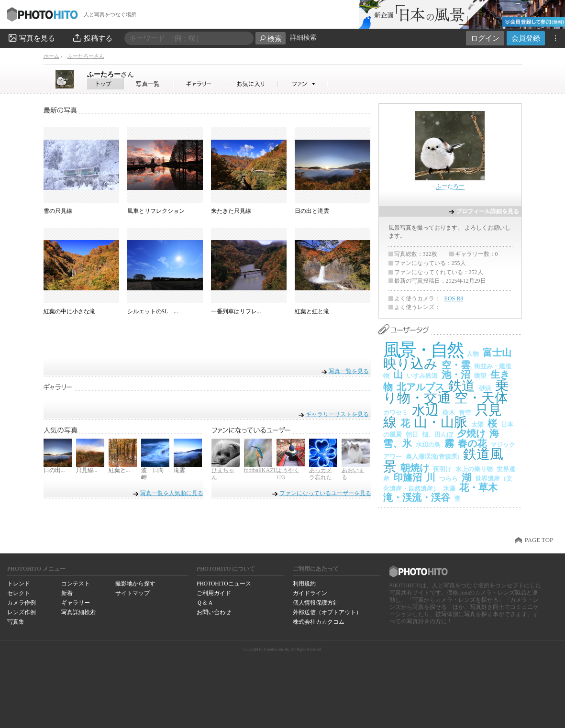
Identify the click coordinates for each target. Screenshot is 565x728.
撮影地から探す (135, 584)
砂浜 (485, 388)
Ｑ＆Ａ (205, 603)
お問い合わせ (214, 612)
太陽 (477, 425)
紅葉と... (119, 470)
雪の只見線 (58, 211)
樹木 (449, 413)
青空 (465, 413)
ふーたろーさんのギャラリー (199, 84)
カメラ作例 (22, 603)
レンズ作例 (22, 612)
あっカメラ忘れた (321, 474)
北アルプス (421, 387)
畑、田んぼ (438, 435)
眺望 (480, 376)
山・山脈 (441, 422)
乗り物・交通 (446, 392)
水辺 (425, 410)
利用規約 (304, 584)
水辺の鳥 (428, 445)
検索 (271, 39)
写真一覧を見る (349, 371)
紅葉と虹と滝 (312, 311)
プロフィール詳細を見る (487, 211)
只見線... (87, 470)
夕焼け (471, 433)
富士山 (497, 353)
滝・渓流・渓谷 (417, 497)
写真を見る (31, 38)
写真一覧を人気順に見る (172, 493)
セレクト (19, 593)
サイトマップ (133, 593)
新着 (67, 593)
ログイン (485, 38)
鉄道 (462, 386)
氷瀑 (449, 489)
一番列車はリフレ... (236, 311)
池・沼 (456, 375)
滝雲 (179, 470)
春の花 (472, 443)
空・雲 (456, 365)
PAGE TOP (539, 540)
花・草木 (478, 487)
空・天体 (481, 398)
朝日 (412, 435)
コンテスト (76, 584)
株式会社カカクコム (319, 622)
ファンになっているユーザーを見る (325, 493)
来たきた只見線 (231, 211)
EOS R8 (454, 298)
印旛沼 (408, 477)
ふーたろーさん (86, 56)
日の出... (54, 470)
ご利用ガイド (214, 593)
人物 (473, 354)
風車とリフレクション (156, 211)
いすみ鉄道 (422, 376)
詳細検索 (303, 38)
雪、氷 (398, 443)
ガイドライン (310, 593)
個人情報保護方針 (316, 603)
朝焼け (415, 468)
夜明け (442, 469)
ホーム (51, 56)
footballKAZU (261, 470)
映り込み (410, 364)
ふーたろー (111, 74)
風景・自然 (423, 350)
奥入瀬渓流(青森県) (433, 457)
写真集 (16, 622)
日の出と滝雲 (312, 211)
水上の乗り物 (474, 469)
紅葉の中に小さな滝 (69, 311)
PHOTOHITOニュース (224, 584)
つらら (449, 479)
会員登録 (526, 38)
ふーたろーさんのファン (303, 84)
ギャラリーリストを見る (337, 414)
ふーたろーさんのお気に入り (251, 84)
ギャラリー (76, 603)
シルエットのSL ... (153, 311)
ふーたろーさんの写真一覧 (149, 84)
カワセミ (396, 413)
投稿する (92, 38)
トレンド (19, 584)
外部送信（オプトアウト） (327, 612)
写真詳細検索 (78, 612)
